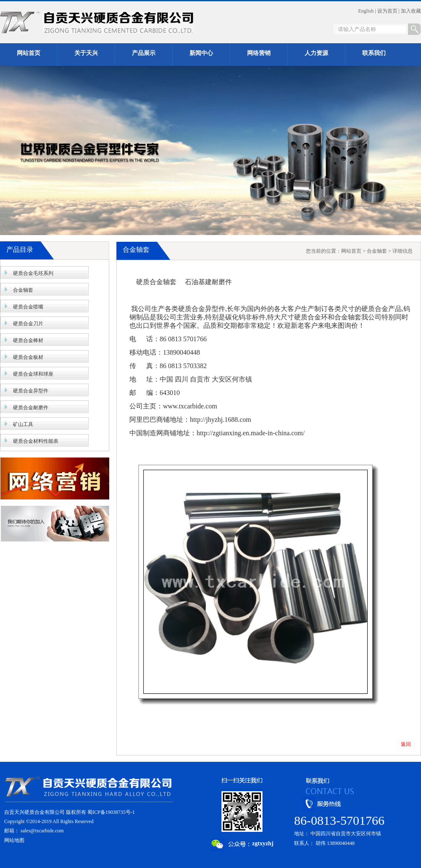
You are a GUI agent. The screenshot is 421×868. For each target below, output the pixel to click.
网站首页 (351, 251)
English (366, 11)
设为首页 (387, 11)
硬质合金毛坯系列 (33, 273)
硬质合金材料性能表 (36, 441)
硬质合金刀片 (28, 324)
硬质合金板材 (28, 357)
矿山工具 (23, 424)
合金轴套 (23, 290)
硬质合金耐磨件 (31, 408)
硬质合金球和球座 (33, 374)
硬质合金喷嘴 (28, 307)
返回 (406, 744)
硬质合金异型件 (31, 391)
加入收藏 (411, 11)
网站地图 (14, 840)
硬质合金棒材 (28, 340)
